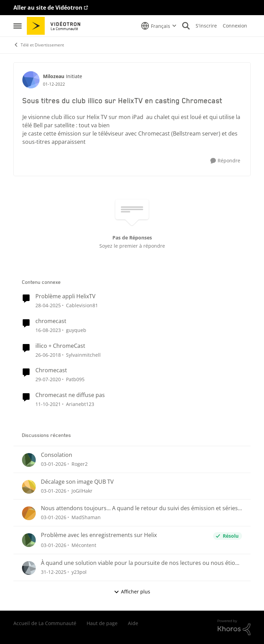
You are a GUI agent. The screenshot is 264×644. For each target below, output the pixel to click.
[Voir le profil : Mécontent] (29, 540)
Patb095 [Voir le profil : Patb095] (75, 379)
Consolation (57, 455)
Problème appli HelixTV (65, 296)
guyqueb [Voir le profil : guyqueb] (76, 330)
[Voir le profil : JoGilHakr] (29, 487)
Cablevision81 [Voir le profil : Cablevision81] (82, 305)
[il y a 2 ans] (48, 305)
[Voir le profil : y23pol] (29, 568)
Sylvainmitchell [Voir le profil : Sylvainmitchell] (83, 355)
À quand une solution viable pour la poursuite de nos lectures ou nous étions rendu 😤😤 (141, 563)
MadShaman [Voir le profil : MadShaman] (86, 517)
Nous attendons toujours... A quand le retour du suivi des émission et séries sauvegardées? (139, 508)
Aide (133, 623)
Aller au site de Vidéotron (48, 8)
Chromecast (51, 370)
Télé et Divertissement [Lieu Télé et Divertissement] (39, 45)
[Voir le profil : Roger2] (29, 460)
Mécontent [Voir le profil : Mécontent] (84, 545)
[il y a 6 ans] (48, 379)
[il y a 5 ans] (48, 404)
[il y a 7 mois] (54, 464)
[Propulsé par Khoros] (234, 627)
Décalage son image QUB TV (77, 482)
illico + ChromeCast (60, 346)
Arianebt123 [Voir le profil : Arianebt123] (80, 404)
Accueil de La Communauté (45, 623)
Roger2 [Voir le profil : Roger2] (80, 464)
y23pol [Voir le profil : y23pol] (79, 572)
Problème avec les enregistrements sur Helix (99, 535)
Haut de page (102, 623)
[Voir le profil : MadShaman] (29, 513)
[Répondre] (225, 161)
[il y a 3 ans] (48, 330)
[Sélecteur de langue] (159, 26)
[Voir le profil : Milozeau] (31, 80)
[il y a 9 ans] (48, 355)
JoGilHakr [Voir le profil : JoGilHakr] (82, 490)
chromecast (51, 321)
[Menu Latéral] (18, 26)
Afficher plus (132, 592)
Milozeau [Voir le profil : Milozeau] (54, 76)
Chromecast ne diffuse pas (70, 395)
